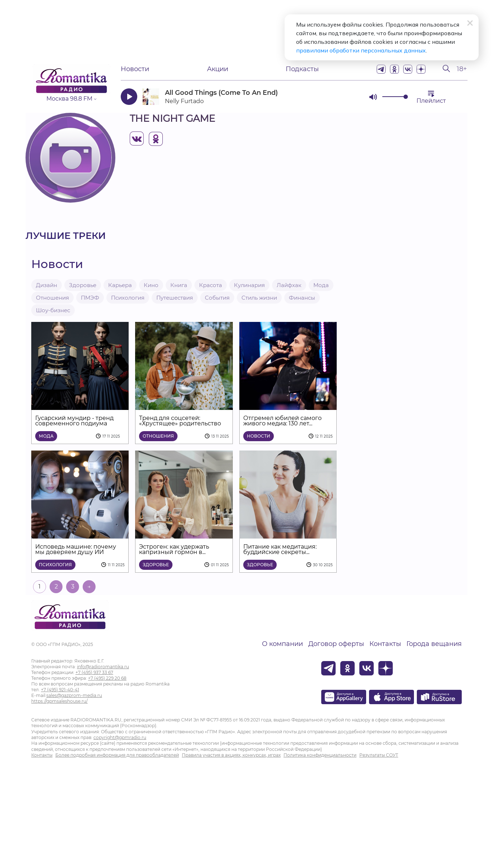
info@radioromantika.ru (103, 667)
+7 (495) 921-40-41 (60, 690)
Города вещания (434, 644)
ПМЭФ (90, 298)
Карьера (120, 285)
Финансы (302, 298)
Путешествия (175, 298)
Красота (211, 285)
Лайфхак (289, 285)
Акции (218, 69)
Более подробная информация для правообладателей (117, 755)
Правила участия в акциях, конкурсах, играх (231, 755)
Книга (179, 285)
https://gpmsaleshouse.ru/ (59, 701)
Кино (151, 285)
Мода (321, 285)
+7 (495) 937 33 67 (94, 672)
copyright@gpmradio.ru (120, 737)
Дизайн (47, 285)
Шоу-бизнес (53, 310)
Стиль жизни (259, 298)
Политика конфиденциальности (320, 755)
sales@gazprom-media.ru (74, 695)
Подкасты (302, 69)
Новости (135, 69)
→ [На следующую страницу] (89, 587)
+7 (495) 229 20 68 (107, 678)
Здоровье (83, 285)
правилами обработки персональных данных (361, 50)
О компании (282, 644)
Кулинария (249, 285)
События (217, 298)
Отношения (52, 298)
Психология (128, 298)
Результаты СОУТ (379, 755)
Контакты (385, 644)
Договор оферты (336, 644)
